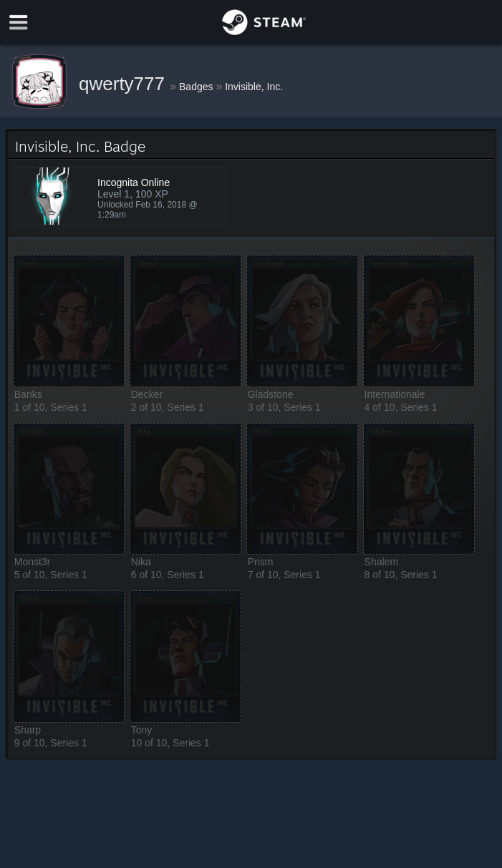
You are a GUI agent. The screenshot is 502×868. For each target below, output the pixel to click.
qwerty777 (124, 84)
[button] (69, 321)
